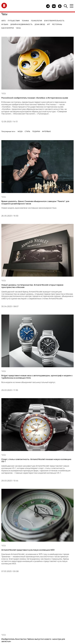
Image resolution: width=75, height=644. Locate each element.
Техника (25, 21)
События (43, 608)
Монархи (23, 603)
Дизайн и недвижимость (21, 24)
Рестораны (57, 24)
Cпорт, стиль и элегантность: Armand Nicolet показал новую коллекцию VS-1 (36, 460)
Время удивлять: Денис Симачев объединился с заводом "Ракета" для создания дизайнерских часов (35, 202)
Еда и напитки (8, 28)
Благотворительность (54, 21)
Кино (34, 608)
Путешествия (14, 21)
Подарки (36, 131)
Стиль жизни (22, 608)
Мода (20, 131)
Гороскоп (55, 608)
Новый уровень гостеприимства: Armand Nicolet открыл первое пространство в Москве (32, 286)
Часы (18, 28)
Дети (51, 603)
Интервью (46, 131)
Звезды (12, 603)
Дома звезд (40, 24)
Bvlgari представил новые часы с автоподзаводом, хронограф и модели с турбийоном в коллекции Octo (37, 377)
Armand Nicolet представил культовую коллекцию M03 (28, 550)
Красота (60, 603)
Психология (37, 21)
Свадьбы (42, 603)
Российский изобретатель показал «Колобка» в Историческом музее (35, 98)
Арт (49, 24)
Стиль (27, 131)
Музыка (5, 24)
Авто (4, 21)
